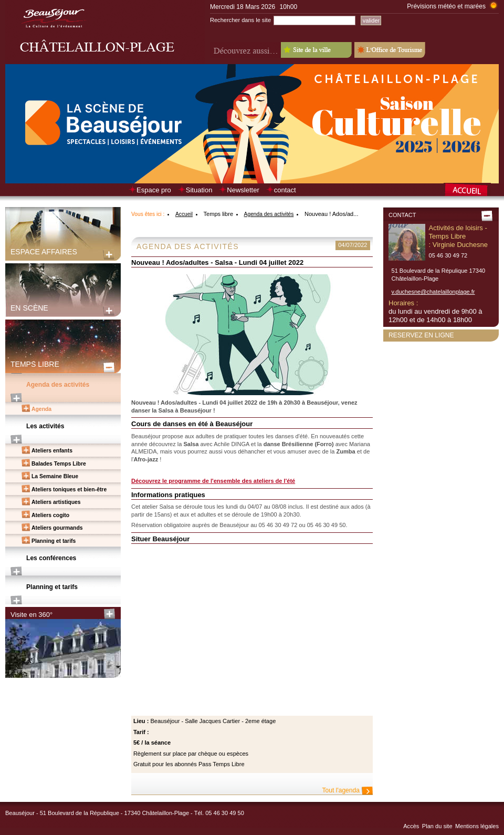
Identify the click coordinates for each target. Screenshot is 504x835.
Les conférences (51, 558)
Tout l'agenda (341, 790)
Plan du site (437, 826)
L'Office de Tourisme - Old (390, 50)
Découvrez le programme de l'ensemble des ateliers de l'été (213, 481)
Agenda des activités (58, 385)
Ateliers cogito (50, 515)
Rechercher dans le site (240, 20)
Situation (199, 190)
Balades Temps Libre (59, 464)
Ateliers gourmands (57, 528)
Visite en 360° (31, 615)
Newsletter (243, 190)
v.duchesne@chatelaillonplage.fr (433, 292)
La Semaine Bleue (55, 476)
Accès (411, 826)
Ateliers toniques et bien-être (69, 489)
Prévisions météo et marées (446, 6)
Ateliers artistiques (56, 502)
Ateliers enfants (52, 451)
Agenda (41, 409)
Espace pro (154, 190)
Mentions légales (477, 826)
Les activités (45, 426)
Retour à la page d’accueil (471, 191)
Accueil (184, 214)
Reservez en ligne (421, 335)
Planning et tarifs (54, 541)
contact (285, 190)
